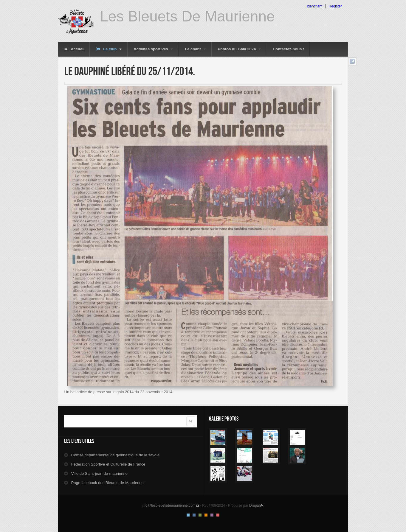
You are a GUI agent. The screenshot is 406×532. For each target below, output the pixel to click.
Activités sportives (153, 49)
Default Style (188, 515)
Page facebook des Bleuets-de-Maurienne (107, 483)
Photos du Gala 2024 (239, 49)
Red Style (218, 515)
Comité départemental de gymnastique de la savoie (115, 455)
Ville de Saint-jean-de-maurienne (99, 473)
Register (335, 6)
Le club (109, 49)
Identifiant (314, 6)
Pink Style (212, 515)
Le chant (195, 49)
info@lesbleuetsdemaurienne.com (171, 505)
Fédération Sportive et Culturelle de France (108, 464)
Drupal (256, 505)
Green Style (200, 515)
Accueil (74, 49)
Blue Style (194, 515)
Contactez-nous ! (288, 49)
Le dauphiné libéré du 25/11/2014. (130, 71)
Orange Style (206, 515)
